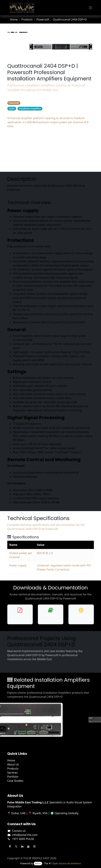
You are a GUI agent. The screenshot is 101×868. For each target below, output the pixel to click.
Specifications (50, 144)
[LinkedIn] (22, 846)
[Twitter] (16, 846)
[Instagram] (34, 846)
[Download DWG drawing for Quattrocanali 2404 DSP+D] (81, 614)
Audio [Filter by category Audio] (12, 109)
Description (50, 137)
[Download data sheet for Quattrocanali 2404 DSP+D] (20, 614)
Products (27, 19)
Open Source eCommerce (67, 863)
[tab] (12, 32)
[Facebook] (10, 846)
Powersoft (43, 19)
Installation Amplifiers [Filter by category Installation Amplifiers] (30, 109)
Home (14, 19)
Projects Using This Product (50, 158)
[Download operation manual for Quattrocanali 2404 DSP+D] (51, 614)
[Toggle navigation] (90, 8)
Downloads (50, 151)
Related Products (50, 164)
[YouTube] (28, 846)
